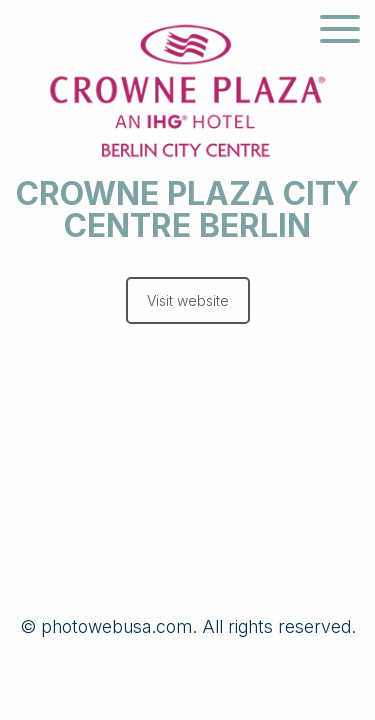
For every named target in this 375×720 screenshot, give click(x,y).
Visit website (188, 300)
